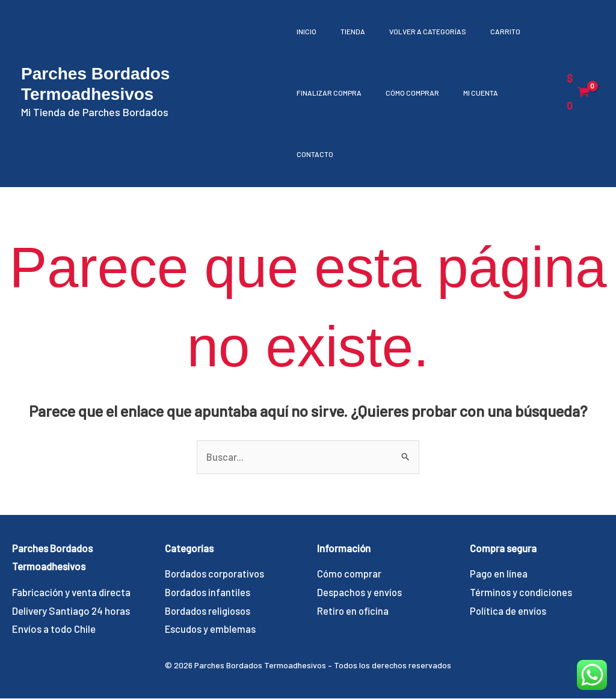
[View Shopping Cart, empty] (578, 92)
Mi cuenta (469, 93)
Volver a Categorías (416, 31)
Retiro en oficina (354, 611)
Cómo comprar (406, 93)
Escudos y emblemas (211, 629)
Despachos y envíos (360, 593)
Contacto (315, 154)
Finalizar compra (329, 93)
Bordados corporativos (216, 574)
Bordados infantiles (208, 593)
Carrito (487, 31)
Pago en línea (499, 574)
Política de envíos (509, 611)
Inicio (306, 31)
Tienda (347, 31)
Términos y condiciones (522, 593)
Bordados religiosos (209, 611)
